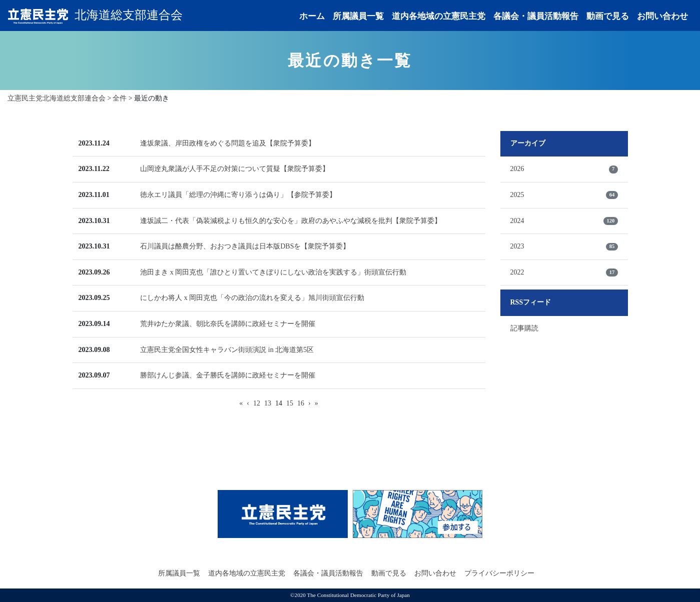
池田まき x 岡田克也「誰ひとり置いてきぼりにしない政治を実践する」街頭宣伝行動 (273, 272)
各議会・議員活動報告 (536, 16)
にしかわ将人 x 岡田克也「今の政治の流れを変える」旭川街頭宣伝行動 (252, 298)
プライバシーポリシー (499, 573)
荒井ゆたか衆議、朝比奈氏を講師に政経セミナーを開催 (228, 324)
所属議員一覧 (358, 16)
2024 (564, 221)
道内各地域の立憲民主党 (439, 16)
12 (257, 403)
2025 (564, 195)
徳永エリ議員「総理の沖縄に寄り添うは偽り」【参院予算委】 (238, 195)
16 (301, 403)
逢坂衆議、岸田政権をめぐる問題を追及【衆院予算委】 (228, 143)
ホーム (312, 16)
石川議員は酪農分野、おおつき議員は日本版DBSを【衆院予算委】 (245, 246)
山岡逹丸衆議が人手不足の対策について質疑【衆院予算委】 (235, 169)
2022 (564, 272)
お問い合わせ (662, 16)
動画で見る (608, 16)
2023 (564, 246)
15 (290, 403)
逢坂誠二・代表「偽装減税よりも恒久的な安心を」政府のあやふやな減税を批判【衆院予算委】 (291, 221)
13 (268, 403)
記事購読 (524, 328)
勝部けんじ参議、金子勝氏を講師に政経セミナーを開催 (228, 375)
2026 (564, 169)
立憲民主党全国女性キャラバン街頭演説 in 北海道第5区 (227, 350)
